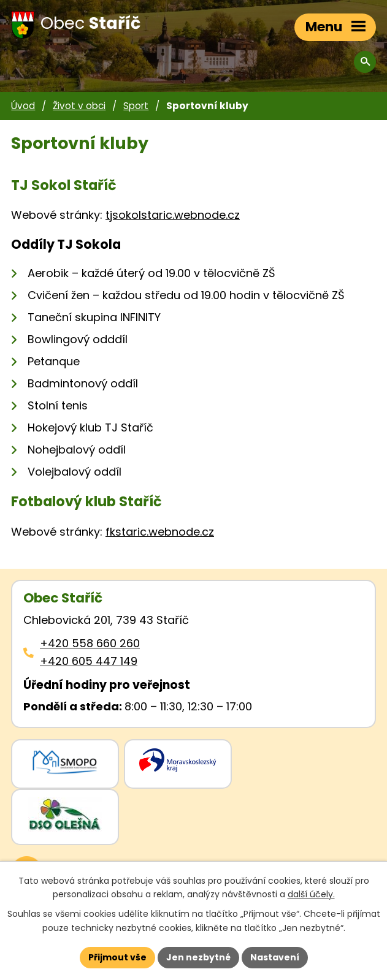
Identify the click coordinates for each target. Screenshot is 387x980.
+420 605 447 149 (89, 661)
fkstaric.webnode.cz (160, 532)
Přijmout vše (117, 957)
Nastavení (275, 957)
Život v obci (79, 106)
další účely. (311, 895)
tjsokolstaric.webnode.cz (173, 215)
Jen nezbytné (198, 957)
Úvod (23, 106)
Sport (136, 106)
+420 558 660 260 (90, 643)
